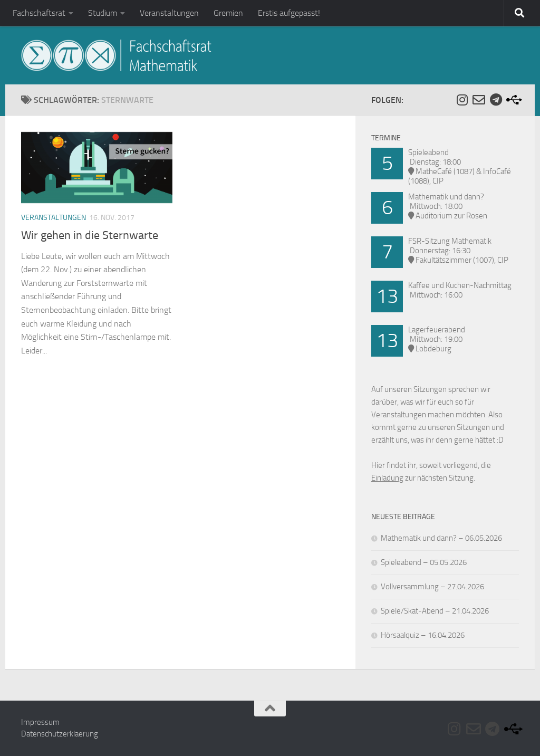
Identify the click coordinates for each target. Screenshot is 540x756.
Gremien (228, 13)
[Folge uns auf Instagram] (462, 100)
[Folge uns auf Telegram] (496, 100)
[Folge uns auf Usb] (513, 100)
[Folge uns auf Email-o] (479, 100)
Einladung (387, 478)
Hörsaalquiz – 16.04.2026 (423, 635)
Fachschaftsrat (39, 13)
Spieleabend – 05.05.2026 (424, 562)
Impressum (40, 722)
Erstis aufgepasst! (289, 13)
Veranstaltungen (169, 13)
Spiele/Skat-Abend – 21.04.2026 (435, 611)
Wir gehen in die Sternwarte (90, 235)
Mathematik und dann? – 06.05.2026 (441, 538)
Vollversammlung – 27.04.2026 (432, 587)
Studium (103, 13)
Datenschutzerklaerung (60, 734)
